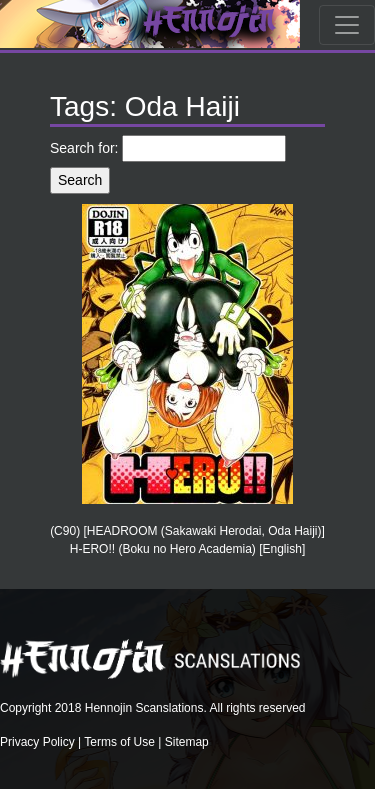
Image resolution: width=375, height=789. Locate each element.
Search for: (84, 148)
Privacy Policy (37, 742)
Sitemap (187, 742)
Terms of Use (119, 742)
